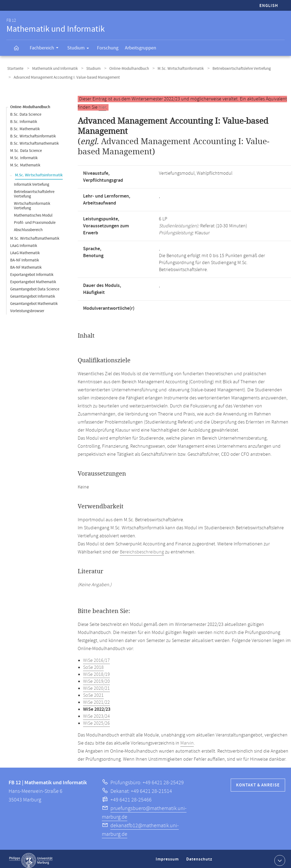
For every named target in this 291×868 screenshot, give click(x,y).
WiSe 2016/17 (96, 657)
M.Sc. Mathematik (25, 162)
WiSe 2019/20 (96, 678)
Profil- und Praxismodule (35, 219)
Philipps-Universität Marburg (31, 857)
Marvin (187, 740)
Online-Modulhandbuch (121, 68)
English (269, 6)
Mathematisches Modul (33, 212)
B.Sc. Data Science (26, 111)
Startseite (14, 68)
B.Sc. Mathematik (25, 126)
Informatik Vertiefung (32, 181)
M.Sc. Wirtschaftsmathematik (35, 235)
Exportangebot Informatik (32, 271)
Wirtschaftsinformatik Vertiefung (32, 203)
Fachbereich (46, 49)
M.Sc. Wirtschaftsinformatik (171, 68)
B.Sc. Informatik (24, 118)
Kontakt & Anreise (258, 782)
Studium (80, 49)
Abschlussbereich (28, 227)
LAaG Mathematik (25, 250)
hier (102, 104)
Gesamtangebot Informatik (33, 293)
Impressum (168, 858)
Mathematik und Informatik (52, 68)
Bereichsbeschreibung (142, 549)
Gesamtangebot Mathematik (34, 300)
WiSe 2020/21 (96, 685)
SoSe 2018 (93, 664)
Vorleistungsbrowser (27, 308)
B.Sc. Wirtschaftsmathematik (34, 140)
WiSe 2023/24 (96, 713)
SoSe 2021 (93, 692)
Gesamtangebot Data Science (35, 286)
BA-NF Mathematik (26, 264)
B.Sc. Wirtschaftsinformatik (33, 133)
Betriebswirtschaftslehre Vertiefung (229, 68)
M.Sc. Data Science (26, 147)
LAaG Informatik (24, 242)
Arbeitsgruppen (141, 48)
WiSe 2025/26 (96, 720)
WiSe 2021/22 (96, 699)
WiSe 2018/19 (96, 671)
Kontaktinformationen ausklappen (279, 857)
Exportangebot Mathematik (33, 279)
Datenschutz (200, 858)
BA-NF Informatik (25, 257)
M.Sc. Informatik (24, 155)
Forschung (108, 48)
